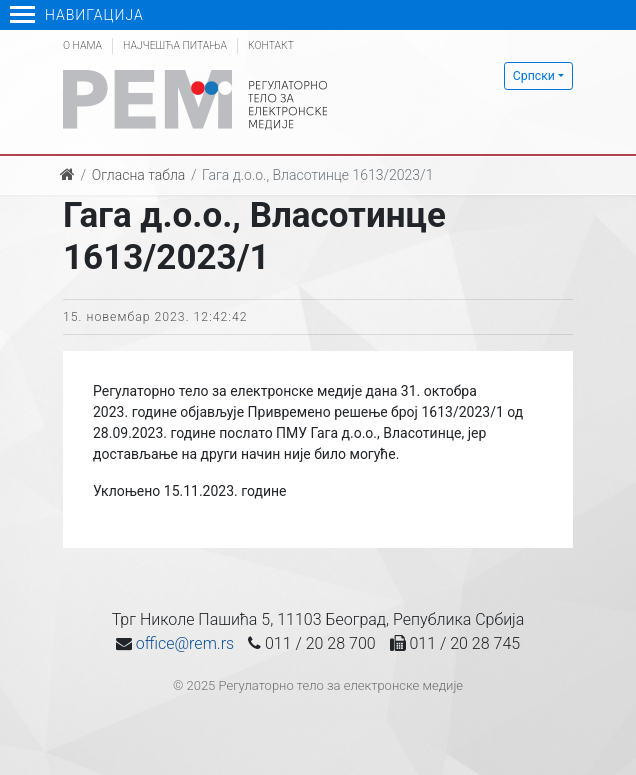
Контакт (271, 45)
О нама (82, 45)
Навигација (77, 15)
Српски (534, 76)
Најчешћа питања (175, 45)
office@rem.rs (185, 643)
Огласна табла (139, 175)
